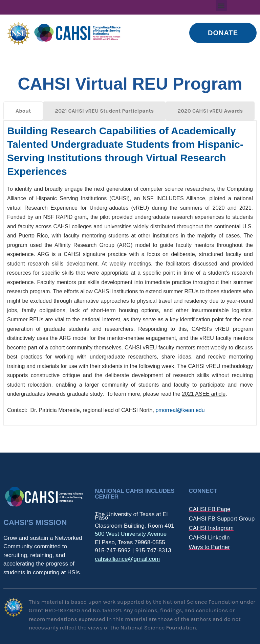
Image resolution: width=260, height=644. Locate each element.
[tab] (23, 111)
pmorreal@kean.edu (180, 410)
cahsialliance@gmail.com (127, 559)
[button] (221, 6)
